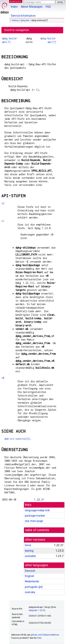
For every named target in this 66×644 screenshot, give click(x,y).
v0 (3, 378)
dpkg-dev (25, 20)
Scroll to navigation (17, 30)
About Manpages (32, 7)
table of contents (37, 530)
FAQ (48, 7)
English (29, 576)
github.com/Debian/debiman (45, 635)
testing (15, 20)
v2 (3, 203)
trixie (28, 545)
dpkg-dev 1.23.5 (36, 610)
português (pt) (34, 587)
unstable (30, 556)
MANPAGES (16, 1)
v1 (3, 221)
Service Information (23, 16)
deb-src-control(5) (17, 439)
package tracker (35, 516)
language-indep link (37, 510)
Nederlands (32, 581)
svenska (30, 592)
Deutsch (30, 571)
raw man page (34, 521)
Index (14, 7)
